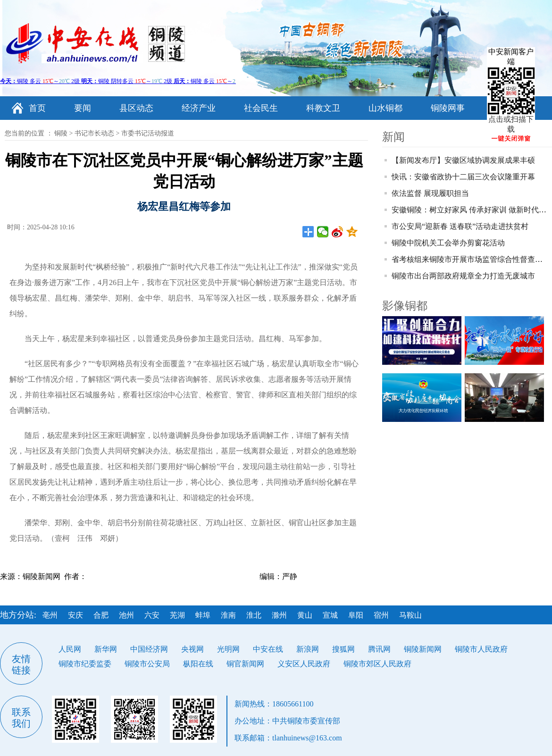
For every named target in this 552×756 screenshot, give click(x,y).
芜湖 (177, 615)
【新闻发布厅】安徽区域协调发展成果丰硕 (463, 160)
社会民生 (261, 108)
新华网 (106, 649)
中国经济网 (149, 649)
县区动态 (136, 108)
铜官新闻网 (245, 664)
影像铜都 (405, 306)
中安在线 (268, 649)
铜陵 (61, 133)
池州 (126, 615)
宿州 (381, 615)
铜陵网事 (448, 108)
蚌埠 (203, 615)
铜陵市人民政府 (481, 649)
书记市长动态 (94, 133)
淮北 (254, 615)
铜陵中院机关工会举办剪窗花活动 (448, 243)
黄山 (305, 615)
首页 (37, 108)
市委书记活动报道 (148, 133)
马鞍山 (410, 615)
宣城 (330, 615)
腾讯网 (379, 649)
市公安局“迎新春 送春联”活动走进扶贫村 (460, 226)
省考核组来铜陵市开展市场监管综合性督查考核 (471, 259)
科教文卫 (323, 108)
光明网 (228, 649)
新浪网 (308, 649)
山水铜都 (385, 108)
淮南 (228, 615)
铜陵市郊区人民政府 (377, 664)
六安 (152, 615)
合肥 (101, 615)
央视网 (192, 649)
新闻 (393, 137)
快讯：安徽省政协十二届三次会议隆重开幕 (463, 177)
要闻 (83, 108)
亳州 (50, 615)
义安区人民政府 (304, 664)
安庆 (75, 615)
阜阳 (356, 615)
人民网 (70, 649)
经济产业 (199, 108)
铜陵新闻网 (423, 649)
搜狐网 (343, 649)
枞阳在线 (198, 664)
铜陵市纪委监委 (85, 664)
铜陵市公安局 (147, 664)
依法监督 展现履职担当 (430, 193)
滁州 (279, 615)
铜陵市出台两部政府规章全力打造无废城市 (463, 276)
